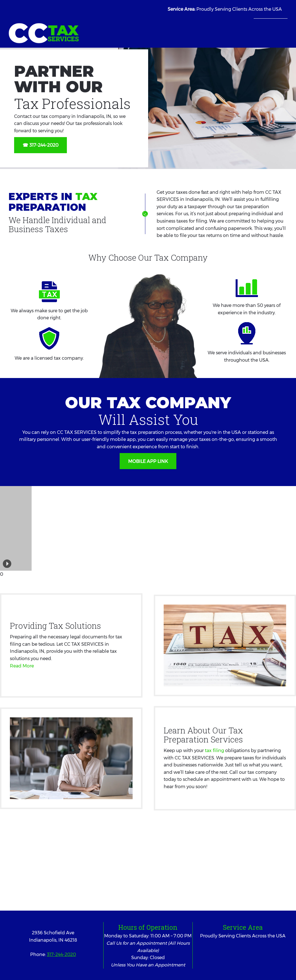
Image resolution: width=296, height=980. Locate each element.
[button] (2, 528)
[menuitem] (258, 28)
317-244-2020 (61, 954)
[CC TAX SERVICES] (44, 33)
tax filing (214, 751)
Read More (22, 666)
